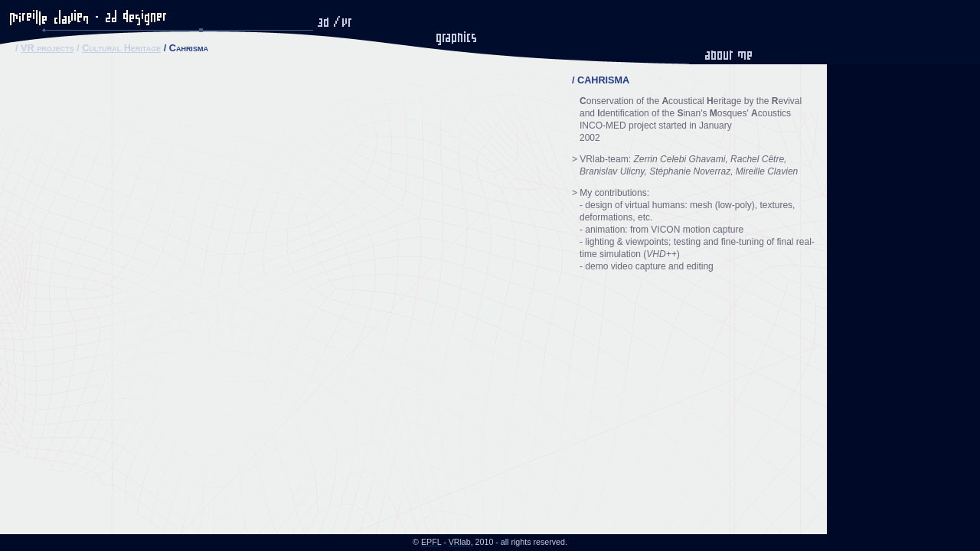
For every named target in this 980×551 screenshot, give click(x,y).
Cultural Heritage (121, 48)
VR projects (47, 48)
